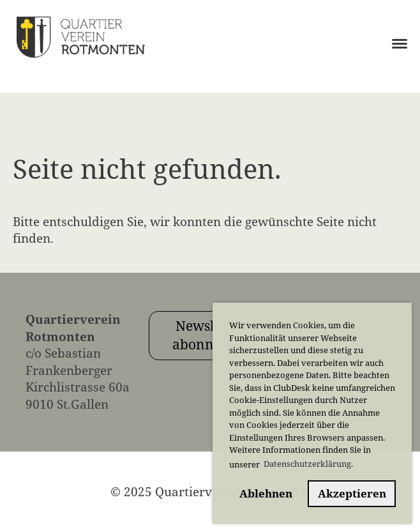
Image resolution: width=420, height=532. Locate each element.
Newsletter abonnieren (210, 335)
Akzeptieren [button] (352, 493)
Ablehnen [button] (266, 493)
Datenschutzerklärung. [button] (308, 464)
